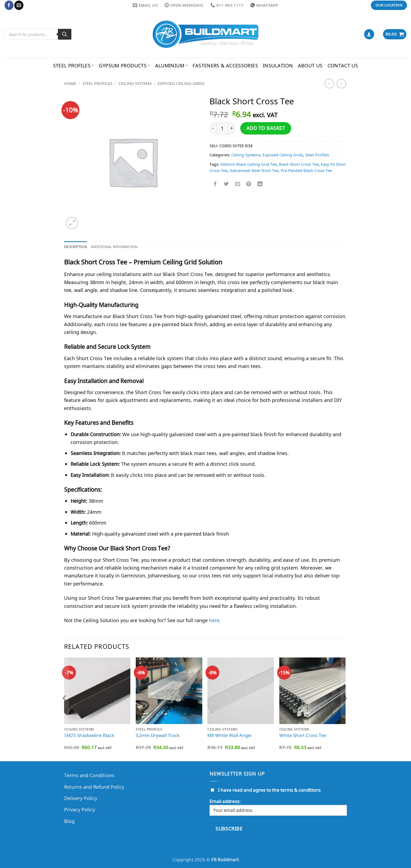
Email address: (278, 808)
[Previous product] (342, 84)
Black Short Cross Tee (299, 164)
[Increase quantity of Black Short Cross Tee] (232, 128)
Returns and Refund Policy (94, 787)
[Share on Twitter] (226, 184)
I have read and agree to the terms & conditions (269, 791)
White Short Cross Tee (303, 736)
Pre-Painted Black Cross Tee (306, 170)
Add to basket (266, 128)
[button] (369, 34)
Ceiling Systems (135, 83)
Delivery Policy (81, 799)
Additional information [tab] (122, 247)
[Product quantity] (222, 128)
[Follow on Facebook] (9, 5)
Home (70, 83)
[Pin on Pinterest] (249, 184)
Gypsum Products (124, 65)
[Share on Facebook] (215, 184)
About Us (310, 65)
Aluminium (172, 65)
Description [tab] (77, 247)
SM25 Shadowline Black (89, 736)
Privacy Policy (80, 810)
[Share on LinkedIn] (260, 184)
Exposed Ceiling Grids (181, 83)
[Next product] (329, 84)
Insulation (278, 65)
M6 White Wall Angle (229, 736)
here (214, 621)
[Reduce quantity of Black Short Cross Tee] (213, 128)
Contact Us (343, 65)
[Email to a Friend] (238, 184)
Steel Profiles (74, 65)
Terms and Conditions (89, 776)
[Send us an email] (19, 5)
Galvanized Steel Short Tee (254, 170)
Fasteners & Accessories (225, 65)
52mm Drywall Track (158, 736)
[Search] (65, 34)
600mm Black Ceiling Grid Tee (248, 164)
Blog (69, 822)
